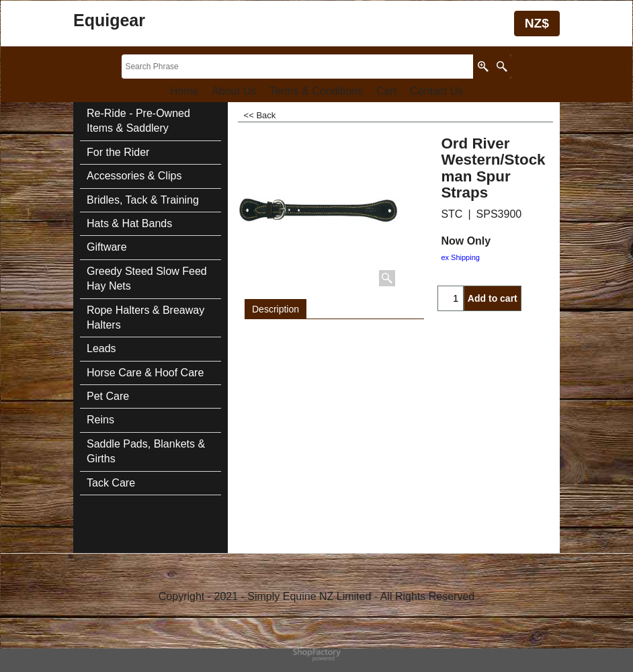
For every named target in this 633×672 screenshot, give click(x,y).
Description (276, 309)
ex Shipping (460, 257)
